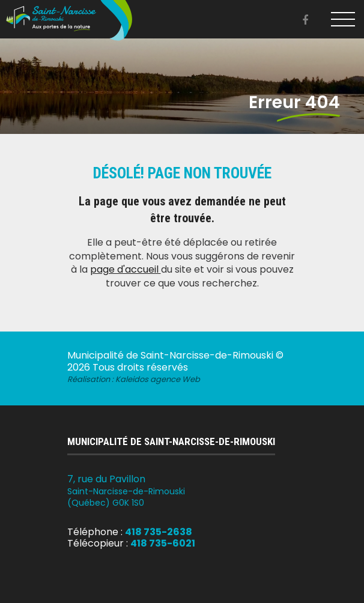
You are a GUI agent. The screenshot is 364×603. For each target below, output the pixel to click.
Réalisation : (134, 379)
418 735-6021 (163, 543)
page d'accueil (126, 269)
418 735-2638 (159, 532)
